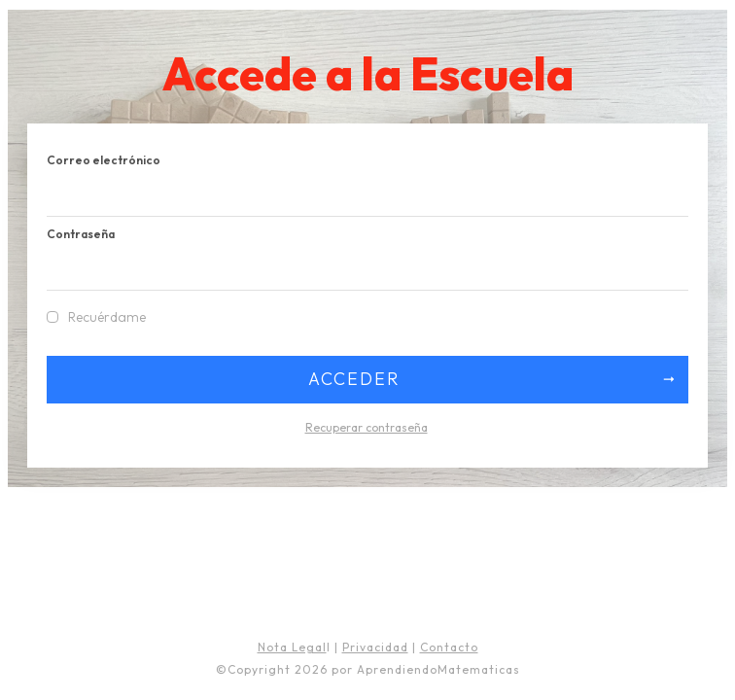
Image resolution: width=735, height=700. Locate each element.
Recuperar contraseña (367, 427)
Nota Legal (292, 647)
